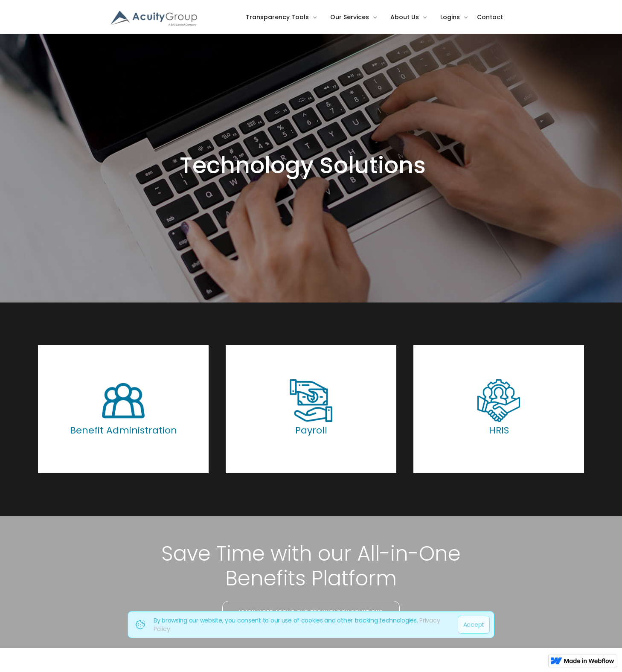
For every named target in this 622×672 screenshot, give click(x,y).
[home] (154, 19)
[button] (284, 23)
